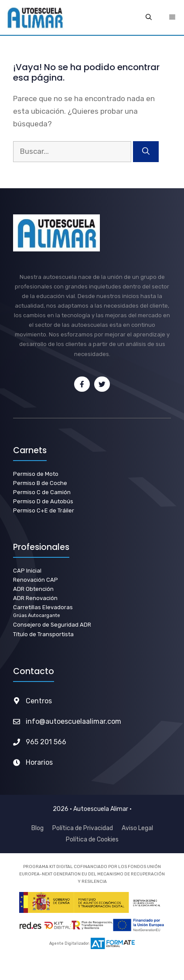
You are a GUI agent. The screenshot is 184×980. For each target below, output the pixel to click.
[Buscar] (146, 152)
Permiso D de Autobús (43, 501)
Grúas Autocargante (37, 615)
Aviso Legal (137, 828)
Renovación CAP (36, 580)
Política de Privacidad (83, 828)
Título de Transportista (43, 634)
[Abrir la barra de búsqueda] (149, 17)
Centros (39, 701)
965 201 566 (46, 742)
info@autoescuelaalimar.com (73, 721)
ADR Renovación (35, 598)
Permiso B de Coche (40, 483)
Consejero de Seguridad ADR (52, 625)
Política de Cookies (92, 839)
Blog (37, 828)
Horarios (39, 762)
